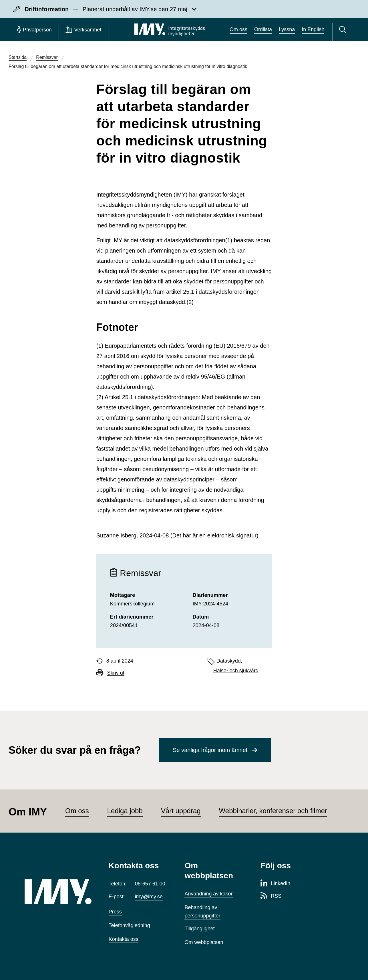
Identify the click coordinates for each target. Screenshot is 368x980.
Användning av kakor (208, 894)
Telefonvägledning (129, 925)
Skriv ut (116, 673)
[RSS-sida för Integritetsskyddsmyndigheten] (271, 896)
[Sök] (344, 30)
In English (313, 29)
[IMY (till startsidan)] (58, 891)
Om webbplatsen (204, 942)
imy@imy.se (149, 897)
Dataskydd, (229, 661)
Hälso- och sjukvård (236, 671)
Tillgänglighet (199, 929)
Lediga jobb (125, 811)
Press (115, 912)
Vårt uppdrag (181, 811)
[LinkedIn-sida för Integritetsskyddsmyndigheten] (275, 884)
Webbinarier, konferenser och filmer (273, 811)
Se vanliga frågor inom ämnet (210, 750)
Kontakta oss (124, 939)
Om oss (238, 29)
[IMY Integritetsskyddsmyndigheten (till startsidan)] (170, 30)
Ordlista (263, 29)
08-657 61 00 (150, 884)
